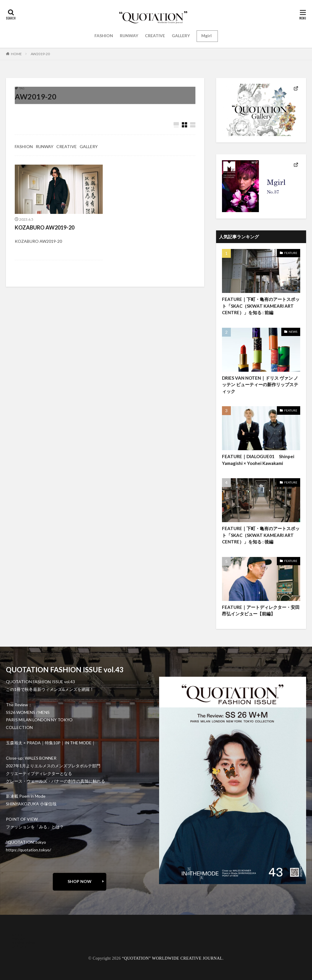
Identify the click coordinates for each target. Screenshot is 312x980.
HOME (16, 54)
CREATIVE (155, 36)
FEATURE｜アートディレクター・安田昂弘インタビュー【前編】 (261, 611)
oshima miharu (25, 943)
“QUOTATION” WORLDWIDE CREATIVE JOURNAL (172, 958)
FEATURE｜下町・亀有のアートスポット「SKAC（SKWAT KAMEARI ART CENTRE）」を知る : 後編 (261, 535)
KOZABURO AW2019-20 (45, 227)
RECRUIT (21, 947)
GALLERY (181, 36)
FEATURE (291, 253)
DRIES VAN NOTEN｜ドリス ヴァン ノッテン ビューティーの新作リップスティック (260, 385)
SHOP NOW (80, 881)
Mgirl (206, 36)
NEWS (293, 332)
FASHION (104, 36)
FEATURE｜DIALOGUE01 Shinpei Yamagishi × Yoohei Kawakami (258, 460)
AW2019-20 (40, 54)
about (17, 934)
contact (19, 939)
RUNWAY (129, 36)
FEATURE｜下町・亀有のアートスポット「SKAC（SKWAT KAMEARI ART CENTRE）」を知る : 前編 (261, 306)
